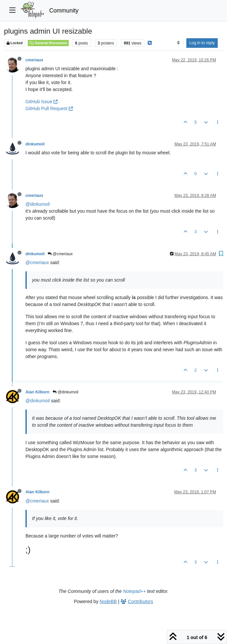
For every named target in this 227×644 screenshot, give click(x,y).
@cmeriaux (60, 254)
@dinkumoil (38, 204)
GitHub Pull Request (49, 108)
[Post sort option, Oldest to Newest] (178, 43)
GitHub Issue (41, 102)
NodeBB (108, 601)
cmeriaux (34, 60)
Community (64, 11)
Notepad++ (134, 591)
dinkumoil (35, 144)
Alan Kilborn (38, 392)
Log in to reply (202, 43)
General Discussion (48, 43)
